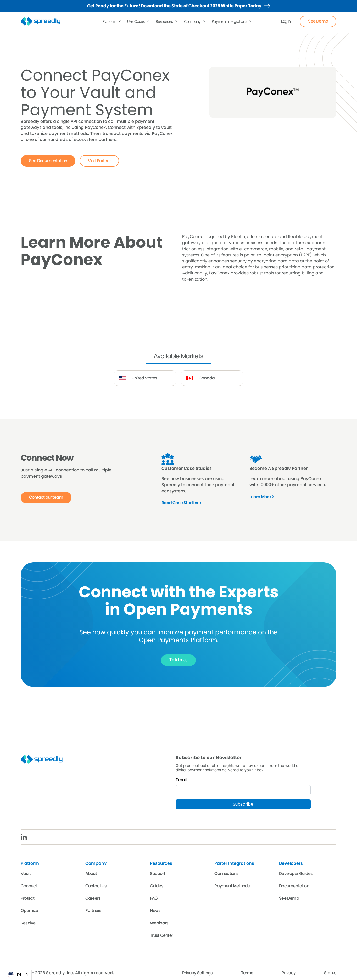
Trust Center (161, 935)
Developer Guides (296, 874)
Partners (93, 910)
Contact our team (46, 497)
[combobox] (18, 975)
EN (15, 975)
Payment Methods (232, 886)
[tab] (178, 357)
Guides (157, 886)
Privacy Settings (197, 973)
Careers (93, 898)
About (91, 874)
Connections (226, 874)
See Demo (318, 21)
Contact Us (96, 886)
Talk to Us (178, 660)
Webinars (159, 923)
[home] (44, 21)
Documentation (294, 886)
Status (330, 973)
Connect (29, 886)
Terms (247, 973)
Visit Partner (99, 161)
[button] (112, 21)
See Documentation (48, 161)
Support (158, 874)
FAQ (154, 898)
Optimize (29, 910)
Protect (27, 898)
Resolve (28, 923)
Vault (26, 874)
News (155, 910)
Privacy (289, 973)
